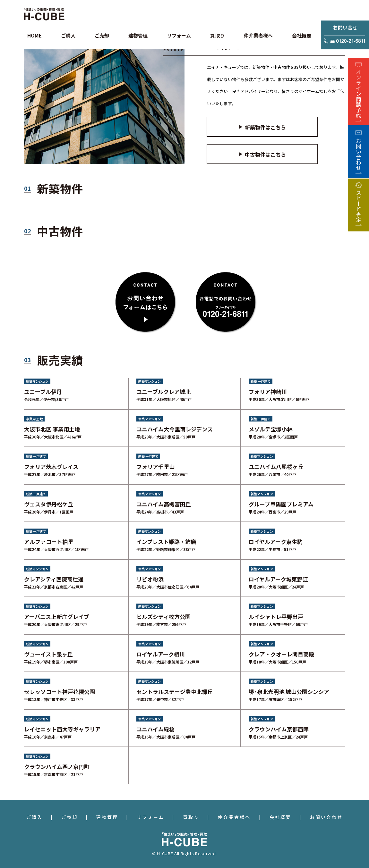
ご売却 (69, 817)
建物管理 (107, 817)
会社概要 (280, 817)
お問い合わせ (326, 817)
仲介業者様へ (234, 817)
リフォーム (150, 817)
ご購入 (34, 817)
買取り (191, 817)
